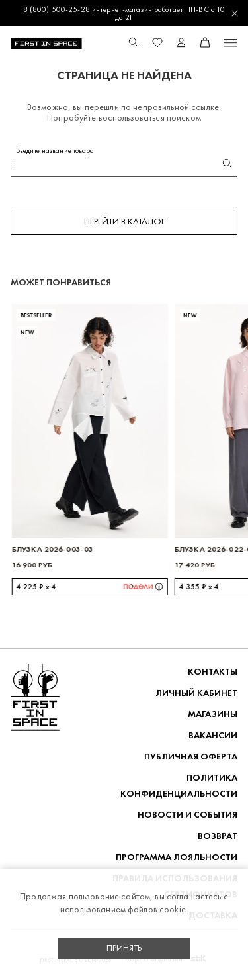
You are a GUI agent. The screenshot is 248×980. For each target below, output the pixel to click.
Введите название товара (55, 151)
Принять (124, 948)
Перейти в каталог (124, 221)
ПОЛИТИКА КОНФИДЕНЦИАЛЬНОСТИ (179, 786)
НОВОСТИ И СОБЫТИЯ (187, 815)
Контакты (213, 672)
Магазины (213, 714)
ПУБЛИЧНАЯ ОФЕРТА (191, 757)
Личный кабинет (196, 693)
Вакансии (213, 735)
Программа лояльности (177, 857)
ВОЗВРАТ (218, 836)
